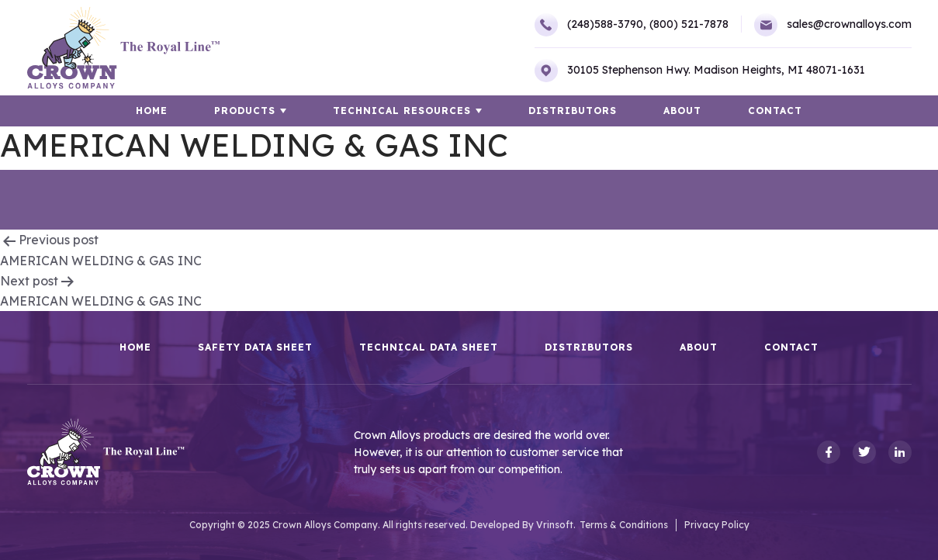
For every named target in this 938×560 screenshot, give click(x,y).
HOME (152, 111)
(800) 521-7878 (689, 24)
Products (245, 111)
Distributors (573, 111)
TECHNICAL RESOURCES (402, 111)
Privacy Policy (717, 525)
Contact (775, 111)
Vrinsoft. (556, 525)
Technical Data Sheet (429, 347)
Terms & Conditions (624, 525)
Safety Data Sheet (255, 347)
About (682, 111)
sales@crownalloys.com (833, 25)
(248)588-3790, (590, 25)
